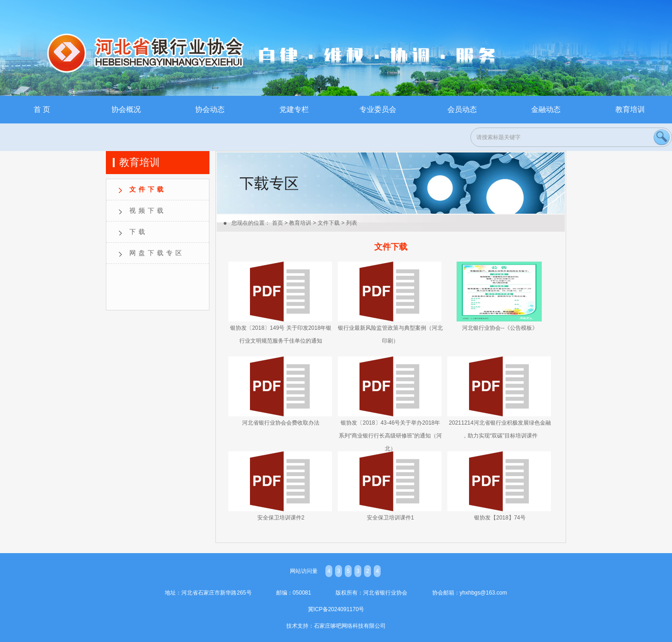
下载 (139, 232)
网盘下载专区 (157, 253)
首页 (278, 223)
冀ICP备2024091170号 (336, 609)
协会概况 (126, 109)
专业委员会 (378, 109)
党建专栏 (294, 109)
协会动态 (210, 109)
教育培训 (630, 109)
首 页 (42, 109)
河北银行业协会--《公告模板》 (500, 328)
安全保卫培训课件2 (281, 518)
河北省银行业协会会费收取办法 (281, 423)
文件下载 (148, 189)
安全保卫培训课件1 (391, 518)
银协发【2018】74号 (500, 518)
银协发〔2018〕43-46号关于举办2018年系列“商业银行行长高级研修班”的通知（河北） (390, 436)
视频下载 (148, 210)
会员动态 (462, 109)
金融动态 (546, 109)
